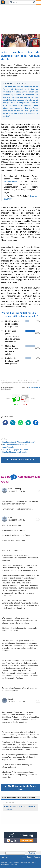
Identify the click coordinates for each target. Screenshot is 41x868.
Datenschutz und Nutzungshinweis (20, 862)
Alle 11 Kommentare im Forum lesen (20, 788)
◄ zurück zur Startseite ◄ (20, 460)
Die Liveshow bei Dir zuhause (15, 445)
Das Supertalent (9, 442)
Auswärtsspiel (8, 447)
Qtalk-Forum (4, 857)
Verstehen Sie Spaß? (26, 442)
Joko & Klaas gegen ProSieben (15, 450)
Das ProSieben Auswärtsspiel (15, 452)
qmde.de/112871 (35, 387)
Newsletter (14, 865)
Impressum (4, 862)
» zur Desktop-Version (31, 857)
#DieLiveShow (11, 182)
